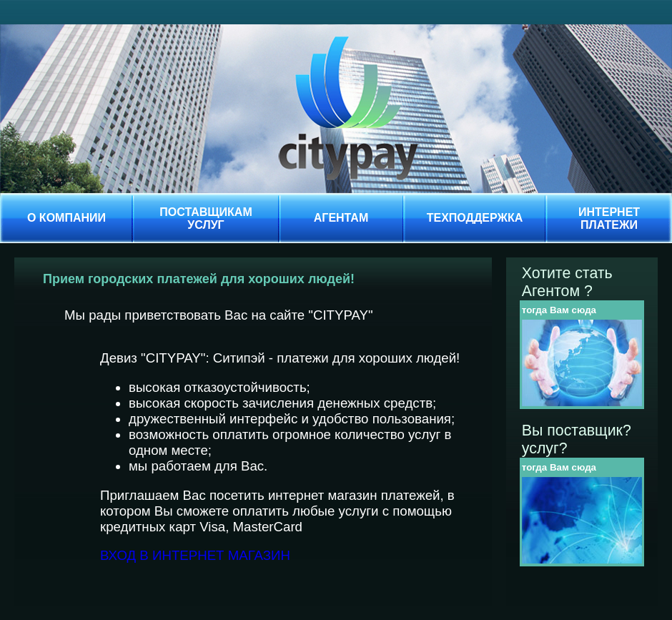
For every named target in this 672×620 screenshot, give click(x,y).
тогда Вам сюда (559, 310)
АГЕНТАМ (341, 218)
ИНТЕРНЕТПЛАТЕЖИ (609, 218)
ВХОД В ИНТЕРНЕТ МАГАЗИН (195, 555)
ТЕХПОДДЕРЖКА (475, 218)
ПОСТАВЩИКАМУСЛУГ (206, 218)
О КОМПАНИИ (66, 218)
